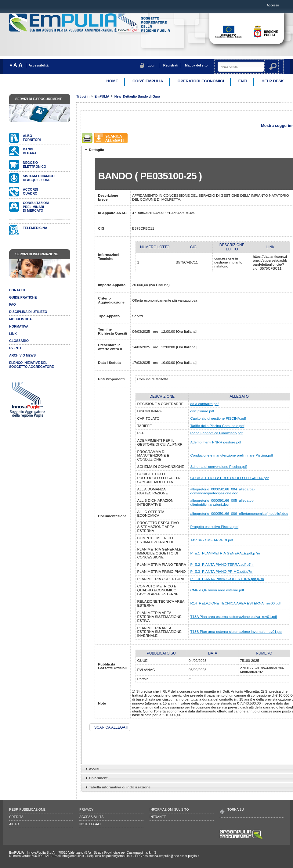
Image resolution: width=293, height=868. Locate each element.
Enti (243, 81)
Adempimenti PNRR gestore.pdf (216, 442)
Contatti (17, 290)
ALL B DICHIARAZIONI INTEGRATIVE (156, 502)
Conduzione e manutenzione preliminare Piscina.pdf (232, 455)
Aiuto (14, 824)
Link (13, 334)
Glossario (19, 341)
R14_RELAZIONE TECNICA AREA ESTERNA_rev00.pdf (235, 603)
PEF (141, 433)
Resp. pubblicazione (27, 809)
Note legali (90, 824)
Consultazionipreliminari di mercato (36, 207)
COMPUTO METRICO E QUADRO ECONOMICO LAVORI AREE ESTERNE (158, 590)
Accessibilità (39, 65)
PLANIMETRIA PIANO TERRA (162, 564)
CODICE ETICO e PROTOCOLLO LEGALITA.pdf (229, 478)
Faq (13, 304)
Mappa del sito (196, 65)
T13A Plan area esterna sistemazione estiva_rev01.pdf (233, 617)
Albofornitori (32, 138)
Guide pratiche (23, 297)
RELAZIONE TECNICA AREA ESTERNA (161, 603)
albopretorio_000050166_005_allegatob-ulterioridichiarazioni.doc (222, 502)
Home (112, 81)
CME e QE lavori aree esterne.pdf (217, 590)
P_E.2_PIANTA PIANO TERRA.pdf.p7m (222, 564)
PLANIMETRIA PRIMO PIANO (162, 571)
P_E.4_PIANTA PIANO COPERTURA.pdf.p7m (227, 579)
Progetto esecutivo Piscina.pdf (214, 527)
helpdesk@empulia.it (117, 856)
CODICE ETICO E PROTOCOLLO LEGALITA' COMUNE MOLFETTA (159, 478)
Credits (16, 817)
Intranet (158, 817)
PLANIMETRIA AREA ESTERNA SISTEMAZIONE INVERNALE (159, 632)
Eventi (15, 348)
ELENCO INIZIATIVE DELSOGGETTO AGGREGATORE (31, 365)
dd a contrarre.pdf (204, 404)
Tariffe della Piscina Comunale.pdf (217, 426)
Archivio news (22, 355)
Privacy (86, 809)
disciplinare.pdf (202, 411)
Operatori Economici (201, 81)
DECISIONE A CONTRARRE (161, 404)
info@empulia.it (73, 856)
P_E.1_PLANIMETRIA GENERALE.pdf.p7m (225, 553)
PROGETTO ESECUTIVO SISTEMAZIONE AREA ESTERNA (158, 527)
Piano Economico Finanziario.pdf (216, 433)
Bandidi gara (30, 151)
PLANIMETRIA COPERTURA (161, 579)
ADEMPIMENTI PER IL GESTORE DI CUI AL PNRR (160, 442)
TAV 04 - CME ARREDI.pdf (212, 540)
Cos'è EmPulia (148, 81)
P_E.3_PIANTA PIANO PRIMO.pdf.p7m (222, 571)
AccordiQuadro (31, 191)
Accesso (273, 5)
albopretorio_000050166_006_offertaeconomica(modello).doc (239, 513)
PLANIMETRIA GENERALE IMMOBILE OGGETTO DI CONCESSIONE (159, 553)
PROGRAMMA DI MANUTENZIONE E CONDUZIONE (153, 456)
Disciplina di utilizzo (28, 312)
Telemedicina (35, 228)
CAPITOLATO (148, 418)
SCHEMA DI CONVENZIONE (161, 466)
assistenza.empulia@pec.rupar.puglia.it (171, 856)
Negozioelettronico (34, 165)
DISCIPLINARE (150, 411)
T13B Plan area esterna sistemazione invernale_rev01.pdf (236, 631)
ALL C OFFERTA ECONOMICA (151, 514)
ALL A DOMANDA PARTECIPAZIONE (153, 491)
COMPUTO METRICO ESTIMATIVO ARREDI (155, 540)
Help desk (273, 81)
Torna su (236, 809)
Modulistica (20, 319)
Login (152, 65)
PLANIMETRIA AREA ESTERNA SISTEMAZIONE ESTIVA (159, 617)
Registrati (171, 65)
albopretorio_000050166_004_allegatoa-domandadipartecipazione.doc (222, 491)
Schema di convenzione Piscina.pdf (218, 466)
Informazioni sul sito (169, 809)
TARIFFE (145, 426)
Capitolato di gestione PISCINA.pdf (218, 418)
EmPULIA (102, 96)
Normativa (19, 326)
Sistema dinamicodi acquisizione (39, 178)
